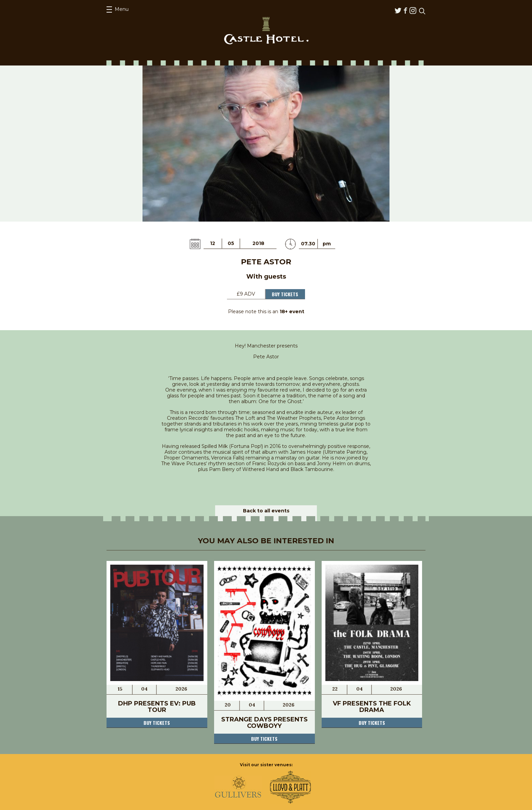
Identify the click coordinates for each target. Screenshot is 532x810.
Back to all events (266, 511)
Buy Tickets (285, 294)
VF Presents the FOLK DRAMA (372, 707)
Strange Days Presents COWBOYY (264, 723)
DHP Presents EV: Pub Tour (157, 707)
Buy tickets (157, 723)
